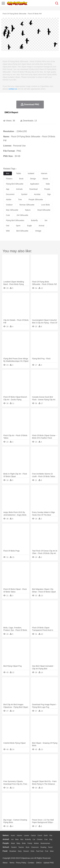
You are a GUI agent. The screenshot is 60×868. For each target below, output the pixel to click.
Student (14, 847)
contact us (13, 89)
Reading (43, 847)
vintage (38, 231)
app (8, 189)
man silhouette (12, 210)
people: (6, 843)
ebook (45, 179)
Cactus (33, 836)
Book (28, 847)
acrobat (37, 194)
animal (41, 226)
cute (8, 215)
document (10, 194)
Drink (33, 851)
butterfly (34, 220)
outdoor (9, 205)
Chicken (40, 839)
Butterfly (28, 839)
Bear (17, 839)
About (5, 863)
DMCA (39, 863)
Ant (12, 839)
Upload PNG (49, 863)
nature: (6, 835)
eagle (30, 226)
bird (8, 173)
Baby (18, 843)
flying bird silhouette (15, 184)
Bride (24, 843)
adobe (9, 200)
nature (28, 210)
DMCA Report (11, 112)
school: (6, 847)
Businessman (45, 843)
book (21, 179)
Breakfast (13, 851)
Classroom (35, 847)
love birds (45, 205)
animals (19, 189)
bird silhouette (22, 231)
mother (36, 843)
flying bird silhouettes (15, 220)
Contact (31, 863)
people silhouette (36, 200)
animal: (6, 839)
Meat (52, 851)
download (33, 189)
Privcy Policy (21, 863)
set (46, 220)
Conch (40, 836)
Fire (51, 836)
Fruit (47, 851)
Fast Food (40, 851)
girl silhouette (22, 215)
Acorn (13, 836)
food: (5, 851)
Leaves (26, 836)
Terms (12, 863)
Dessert (26, 851)
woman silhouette (27, 205)
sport (18, 226)
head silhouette (44, 210)
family (30, 843)
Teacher (21, 847)
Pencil (50, 847)
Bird (22, 839)
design (33, 179)
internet (44, 173)
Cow (46, 839)
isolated (31, 173)
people (47, 189)
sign (49, 194)
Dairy (20, 851)
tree (20, 200)
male (48, 184)
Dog (51, 839)
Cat (34, 839)
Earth (46, 836)
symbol (24, 194)
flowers (9, 179)
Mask (13, 843)
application (35, 184)
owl (8, 226)
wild (8, 231)
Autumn (19, 836)
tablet (18, 173)
